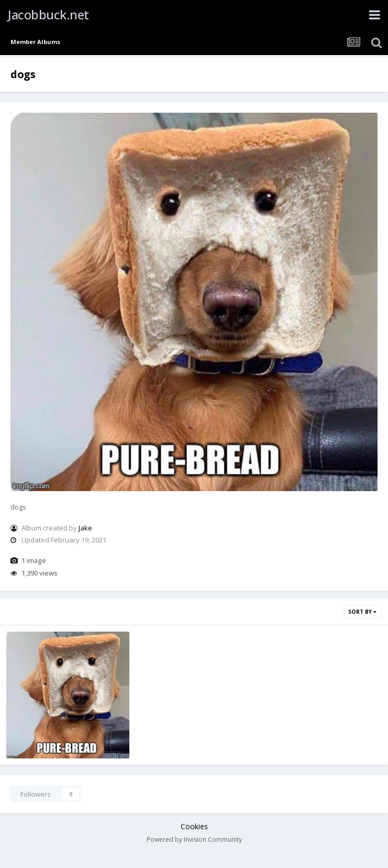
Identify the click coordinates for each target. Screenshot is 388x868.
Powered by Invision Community (194, 839)
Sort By (362, 612)
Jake (85, 528)
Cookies (194, 826)
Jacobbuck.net (48, 14)
